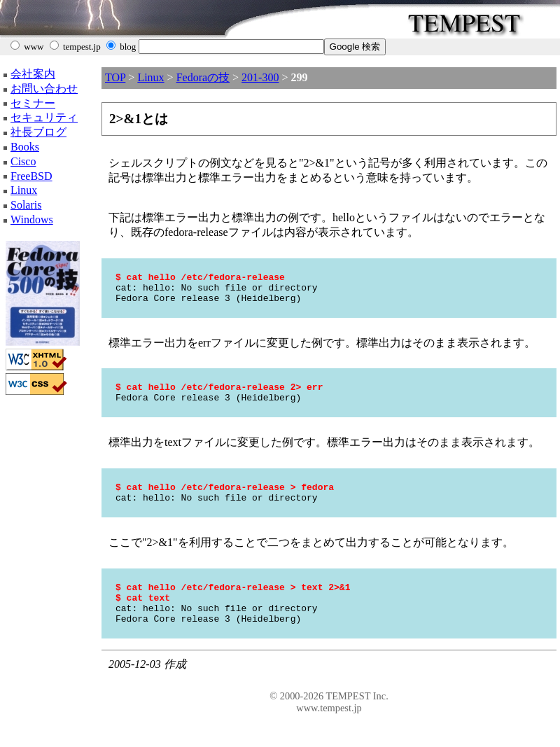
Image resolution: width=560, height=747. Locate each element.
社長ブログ (38, 132)
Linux (24, 190)
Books (25, 147)
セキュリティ (44, 117)
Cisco (23, 161)
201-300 (260, 77)
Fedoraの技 (203, 77)
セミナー (33, 103)
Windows (32, 219)
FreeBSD (31, 176)
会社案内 (33, 74)
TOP (115, 77)
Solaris (26, 205)
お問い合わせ (44, 89)
